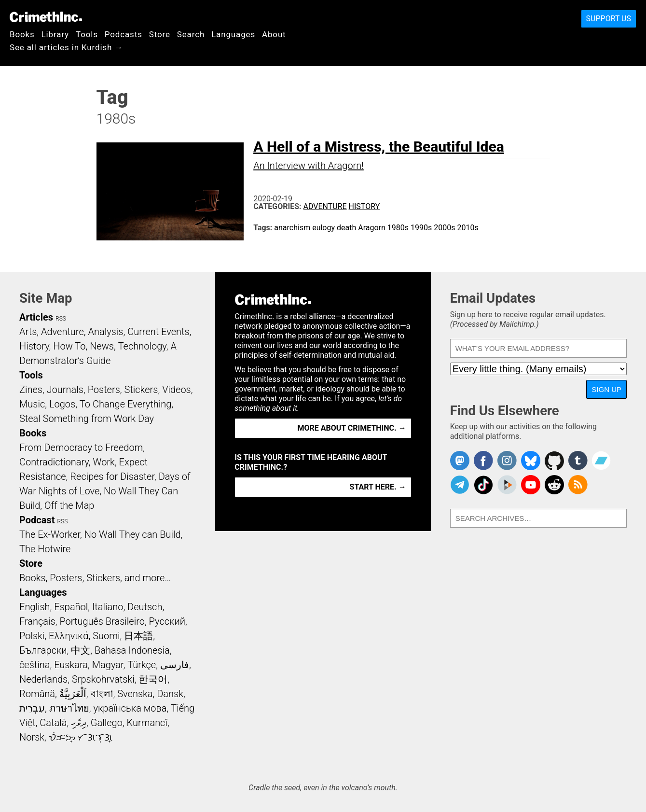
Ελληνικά (69, 636)
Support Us (609, 19)
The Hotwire (45, 549)
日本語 (138, 636)
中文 (81, 650)
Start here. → (378, 487)
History (364, 206)
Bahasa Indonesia (132, 650)
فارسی (175, 665)
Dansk (170, 694)
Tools (87, 34)
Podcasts (124, 34)
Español (71, 607)
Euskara (71, 665)
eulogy (323, 228)
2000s (444, 228)
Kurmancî (147, 723)
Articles (36, 317)
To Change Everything (125, 404)
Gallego (107, 723)
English (35, 607)
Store (160, 34)
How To (69, 346)
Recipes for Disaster (112, 476)
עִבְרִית (32, 708)
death (346, 228)
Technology (142, 346)
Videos (177, 390)
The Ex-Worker (50, 534)
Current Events (158, 332)
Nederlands (43, 679)
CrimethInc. (46, 17)
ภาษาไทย (69, 708)
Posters (104, 390)
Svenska (135, 694)
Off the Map (69, 505)
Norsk (32, 737)
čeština (34, 665)
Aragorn (372, 228)
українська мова (130, 708)
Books (22, 34)
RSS (61, 319)
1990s (421, 228)
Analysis (105, 332)
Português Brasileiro (102, 621)
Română (37, 694)
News (102, 346)
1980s (398, 228)
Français (37, 621)
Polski (32, 636)
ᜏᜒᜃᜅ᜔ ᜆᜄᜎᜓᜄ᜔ (81, 737)
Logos (62, 404)
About (274, 34)
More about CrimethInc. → (352, 428)
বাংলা (102, 694)
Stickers (141, 390)
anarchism (292, 228)
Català (53, 723)
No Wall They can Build (133, 534)
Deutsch (145, 607)
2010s (467, 228)
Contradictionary (54, 462)
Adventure (325, 206)
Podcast (37, 520)
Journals (65, 390)
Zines (31, 390)
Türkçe (142, 665)
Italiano (108, 607)
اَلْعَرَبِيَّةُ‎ (73, 694)
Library (55, 34)
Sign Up (606, 389)
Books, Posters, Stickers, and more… (95, 578)
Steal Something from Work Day (87, 419)
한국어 (153, 679)
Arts (28, 332)
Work (104, 462)
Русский (167, 621)
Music (32, 404)
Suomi (106, 636)
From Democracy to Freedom (81, 448)
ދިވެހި (79, 723)
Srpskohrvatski (103, 679)
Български (43, 650)
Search (191, 34)
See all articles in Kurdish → (66, 47)
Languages (233, 34)
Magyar (108, 665)
